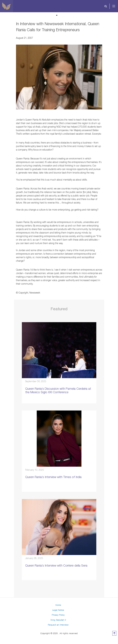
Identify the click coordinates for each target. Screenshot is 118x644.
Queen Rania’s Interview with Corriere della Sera (56, 565)
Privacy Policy (58, 615)
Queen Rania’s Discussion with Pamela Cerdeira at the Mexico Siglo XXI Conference (58, 390)
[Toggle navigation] (88, 6)
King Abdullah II (58, 620)
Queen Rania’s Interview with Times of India (53, 477)
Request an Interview (58, 625)
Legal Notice (58, 610)
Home (58, 605)
